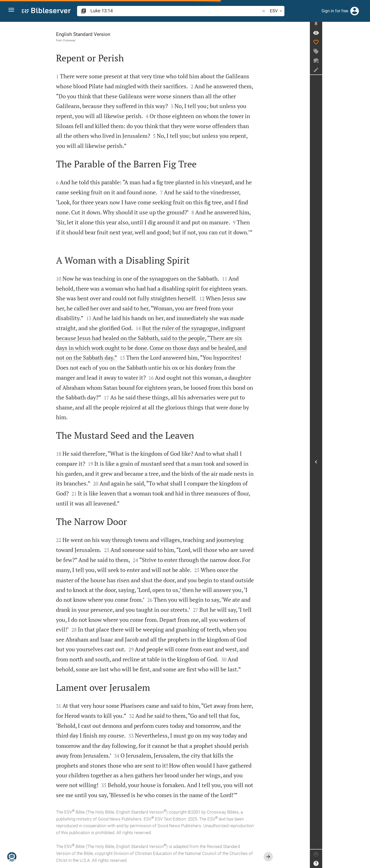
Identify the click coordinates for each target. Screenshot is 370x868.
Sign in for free (335, 11)
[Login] (355, 11)
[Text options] (256, 11)
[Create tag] (364, 54)
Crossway (93, 40)
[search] (158, 11)
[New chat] (364, 63)
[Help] (364, 863)
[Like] (364, 45)
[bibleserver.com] (46, 11)
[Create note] (364, 73)
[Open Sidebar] (364, 463)
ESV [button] (242, 11)
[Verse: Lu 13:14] (364, 36)
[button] (13, 11)
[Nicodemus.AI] (12, 857)
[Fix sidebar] (364, 26)
